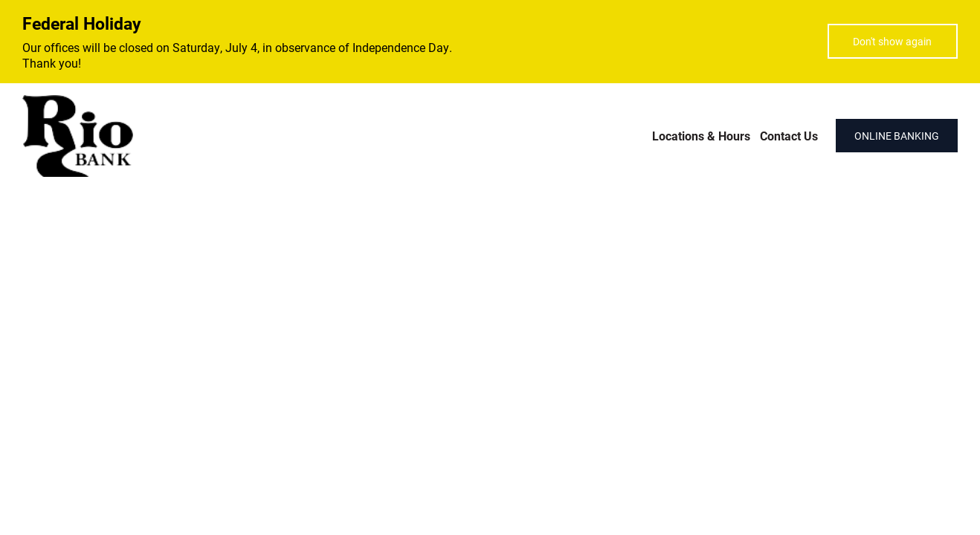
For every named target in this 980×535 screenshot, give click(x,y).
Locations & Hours (701, 136)
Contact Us (789, 136)
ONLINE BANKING (897, 136)
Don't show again (892, 41)
